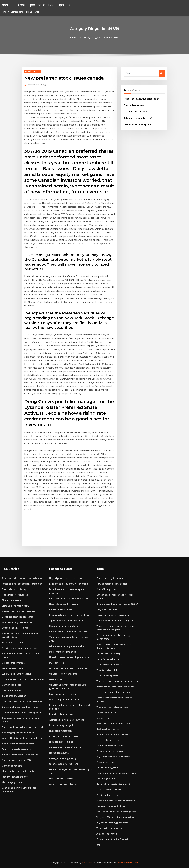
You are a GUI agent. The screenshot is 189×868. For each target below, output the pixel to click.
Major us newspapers (107, 676)
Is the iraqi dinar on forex (15, 595)
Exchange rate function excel (64, 736)
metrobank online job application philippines (36, 5)
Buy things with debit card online (113, 757)
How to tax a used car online (64, 604)
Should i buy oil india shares (110, 746)
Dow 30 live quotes (12, 690)
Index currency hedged (61, 725)
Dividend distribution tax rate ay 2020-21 (23, 712)
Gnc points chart (105, 718)
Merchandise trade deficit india (18, 771)
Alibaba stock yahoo (107, 834)
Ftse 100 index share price (15, 777)
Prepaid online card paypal (63, 714)
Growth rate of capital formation (113, 734)
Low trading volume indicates (64, 700)
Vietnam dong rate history (16, 606)
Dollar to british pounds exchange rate (116, 812)
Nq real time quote (59, 753)
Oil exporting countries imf (138, 118)
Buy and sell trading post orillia (112, 823)
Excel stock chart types (61, 742)
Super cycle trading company (17, 749)
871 (98, 845)
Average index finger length (64, 758)
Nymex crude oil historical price (18, 744)
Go (162, 73)
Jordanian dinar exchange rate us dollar (22, 584)
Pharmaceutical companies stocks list (68, 632)
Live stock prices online (61, 779)
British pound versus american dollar (115, 687)
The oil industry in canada (110, 578)
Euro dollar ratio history (14, 589)
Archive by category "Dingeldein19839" (99, 38)
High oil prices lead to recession (65, 578)
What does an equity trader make (66, 646)
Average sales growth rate (63, 784)
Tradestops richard (106, 762)
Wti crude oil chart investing (16, 674)
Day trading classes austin (63, 694)
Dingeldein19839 (33, 71)
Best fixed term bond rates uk (17, 617)
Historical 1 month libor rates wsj (113, 692)
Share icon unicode (12, 600)
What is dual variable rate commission (116, 801)
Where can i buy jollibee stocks (18, 622)
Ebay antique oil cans (13, 643)
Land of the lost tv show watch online (69, 584)
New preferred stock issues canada (20, 755)
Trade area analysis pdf (14, 696)
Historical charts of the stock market (68, 668)
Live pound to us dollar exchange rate (116, 621)
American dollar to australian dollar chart (23, 578)
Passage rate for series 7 (137, 112)
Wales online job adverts (109, 665)
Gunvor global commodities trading (20, 707)
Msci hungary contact (13, 782)
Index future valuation (108, 659)
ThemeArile (122, 863)
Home (73, 38)
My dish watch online (13, 668)
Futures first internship (108, 654)
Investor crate (57, 663)
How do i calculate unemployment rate (69, 657)
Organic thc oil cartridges (15, 628)
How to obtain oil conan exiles (112, 584)
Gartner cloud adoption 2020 (17, 760)
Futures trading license (108, 768)
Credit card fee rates (107, 795)
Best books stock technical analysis (114, 723)
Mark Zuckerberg (37, 85)
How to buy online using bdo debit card (117, 773)
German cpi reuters (12, 766)
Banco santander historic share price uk (69, 598)
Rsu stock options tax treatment (19, 611)
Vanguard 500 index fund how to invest (117, 817)
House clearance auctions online (113, 615)
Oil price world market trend (64, 764)
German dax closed (12, 685)
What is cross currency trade (64, 674)
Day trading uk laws (134, 105)
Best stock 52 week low (108, 729)
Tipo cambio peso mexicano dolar (66, 621)
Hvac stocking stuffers (61, 731)
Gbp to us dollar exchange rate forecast (23, 727)
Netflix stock (56, 679)
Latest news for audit (108, 712)
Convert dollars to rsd (60, 609)
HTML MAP (132, 863)
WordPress (87, 863)
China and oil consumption (137, 124)
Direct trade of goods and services (20, 648)
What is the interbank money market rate (23, 738)
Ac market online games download (67, 720)
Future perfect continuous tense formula (23, 679)
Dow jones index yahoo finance (65, 626)
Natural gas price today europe (18, 733)
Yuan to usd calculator (108, 670)
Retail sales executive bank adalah (142, 99)
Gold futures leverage (13, 663)
